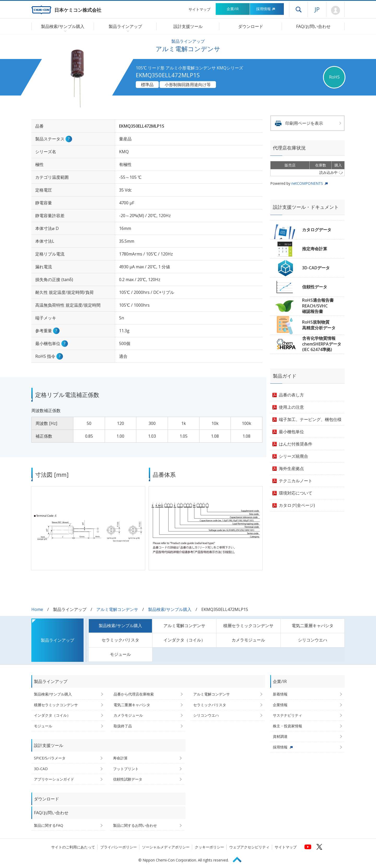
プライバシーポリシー (119, 847)
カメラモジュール (248, 640)
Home (37, 609)
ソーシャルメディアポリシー (166, 847)
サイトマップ (199, 9)
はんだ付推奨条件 (296, 444)
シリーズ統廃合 (293, 456)
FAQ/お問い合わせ (313, 26)
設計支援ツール (188, 26)
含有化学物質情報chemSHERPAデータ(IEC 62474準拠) (322, 344)
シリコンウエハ (313, 640)
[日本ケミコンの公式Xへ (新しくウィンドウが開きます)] (319, 847)
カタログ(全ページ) (297, 505)
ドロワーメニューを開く (298, 9)
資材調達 (280, 736)
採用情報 (266, 9)
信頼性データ (315, 287)
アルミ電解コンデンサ (117, 609)
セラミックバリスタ (120, 640)
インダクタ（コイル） (184, 640)
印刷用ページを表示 (304, 123)
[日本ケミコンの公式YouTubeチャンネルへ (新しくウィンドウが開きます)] (308, 847)
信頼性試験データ (128, 779)
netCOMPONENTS (307, 183)
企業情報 (280, 705)
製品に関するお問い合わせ (135, 825)
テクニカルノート (296, 481)
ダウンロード (251, 26)
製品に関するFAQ (49, 825)
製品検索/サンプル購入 (170, 609)
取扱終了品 (123, 726)
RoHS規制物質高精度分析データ (319, 325)
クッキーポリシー (209, 847)
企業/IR (233, 9)
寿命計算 (120, 758)
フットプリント (126, 769)
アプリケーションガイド (54, 779)
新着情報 (280, 694)
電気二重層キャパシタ (313, 626)
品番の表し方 (291, 395)
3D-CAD (41, 769)
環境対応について (296, 493)
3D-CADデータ (316, 268)
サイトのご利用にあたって (73, 847)
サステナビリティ (287, 715)
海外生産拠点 (291, 468)
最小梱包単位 (291, 432)
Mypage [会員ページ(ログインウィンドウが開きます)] (335, 10)
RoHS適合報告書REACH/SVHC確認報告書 (318, 306)
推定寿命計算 (315, 249)
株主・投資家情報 (287, 726)
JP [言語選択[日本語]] (317, 9)
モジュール (120, 654)
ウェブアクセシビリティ (249, 847)
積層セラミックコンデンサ (248, 626)
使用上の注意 (291, 407)
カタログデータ (317, 230)
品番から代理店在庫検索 (134, 694)
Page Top (239, 859)
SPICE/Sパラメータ (50, 758)
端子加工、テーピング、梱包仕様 (310, 419)
